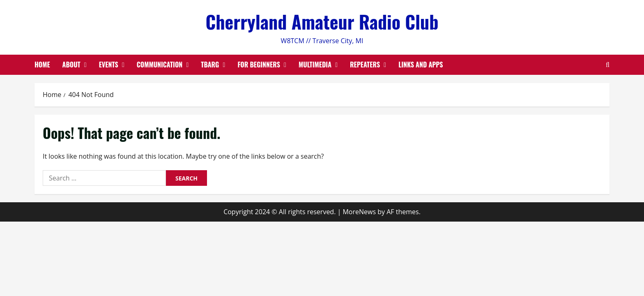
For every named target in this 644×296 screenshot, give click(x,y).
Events (109, 65)
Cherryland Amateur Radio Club (322, 22)
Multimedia (315, 65)
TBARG (210, 65)
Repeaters (365, 65)
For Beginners (259, 65)
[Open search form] (608, 65)
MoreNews (359, 212)
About (71, 65)
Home (42, 65)
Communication (160, 65)
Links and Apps (421, 65)
